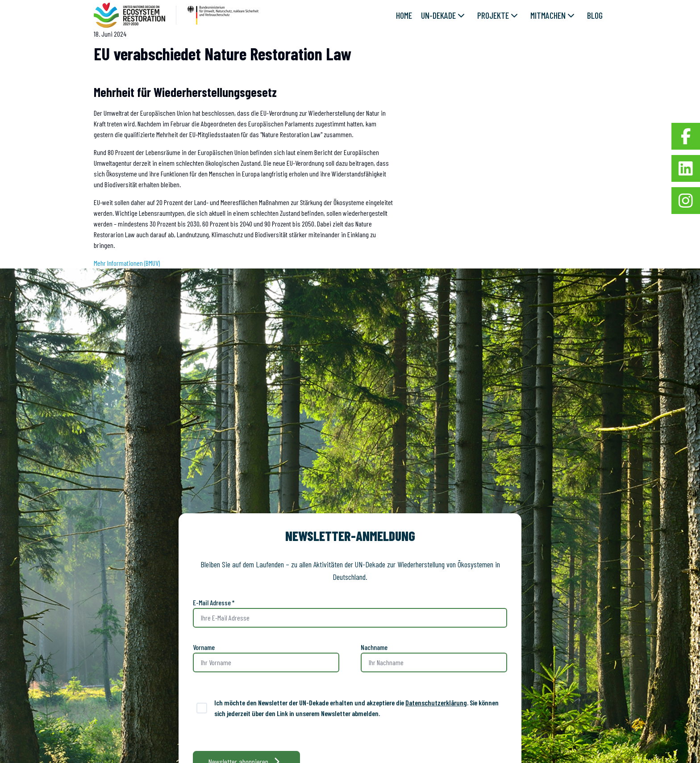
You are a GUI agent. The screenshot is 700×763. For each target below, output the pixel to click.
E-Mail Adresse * (214, 602)
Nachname (374, 647)
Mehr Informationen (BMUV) (127, 263)
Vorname (204, 647)
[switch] (202, 708)
